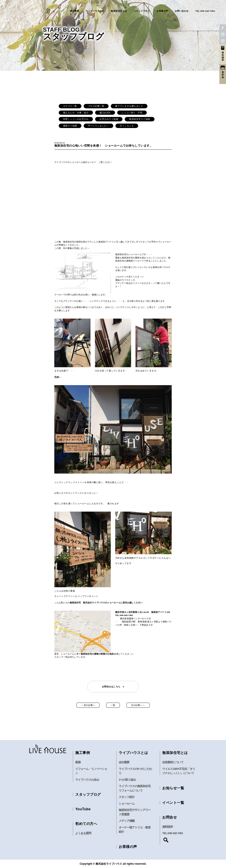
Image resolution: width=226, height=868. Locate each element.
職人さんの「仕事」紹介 (76, 113)
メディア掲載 (127, 821)
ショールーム (127, 804)
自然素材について (173, 762)
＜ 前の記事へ (88, 705)
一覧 (113, 705)
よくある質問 (83, 833)
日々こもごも (127, 126)
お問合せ (169, 817)
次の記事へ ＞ (138, 705)
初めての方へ (86, 824)
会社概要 (124, 762)
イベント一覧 (173, 803)
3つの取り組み (127, 780)
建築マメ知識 (70, 126)
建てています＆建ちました (129, 106)
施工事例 (74, 11)
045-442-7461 (175, 833)
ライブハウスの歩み (87, 780)
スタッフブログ (142, 11)
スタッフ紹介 (127, 797)
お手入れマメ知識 (109, 119)
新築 (78, 762)
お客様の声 (162, 11)
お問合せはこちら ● (113, 687)
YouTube (83, 809)
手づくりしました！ (99, 126)
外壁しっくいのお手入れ (76, 119)
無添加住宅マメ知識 (140, 119)
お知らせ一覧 (173, 788)
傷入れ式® (105, 113)
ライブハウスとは (95, 11)
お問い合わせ (182, 11)
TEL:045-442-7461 (205, 11)
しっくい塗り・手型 (132, 113)
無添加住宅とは (119, 11)
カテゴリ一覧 (70, 106)
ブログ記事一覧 (96, 106)
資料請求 (168, 827)
